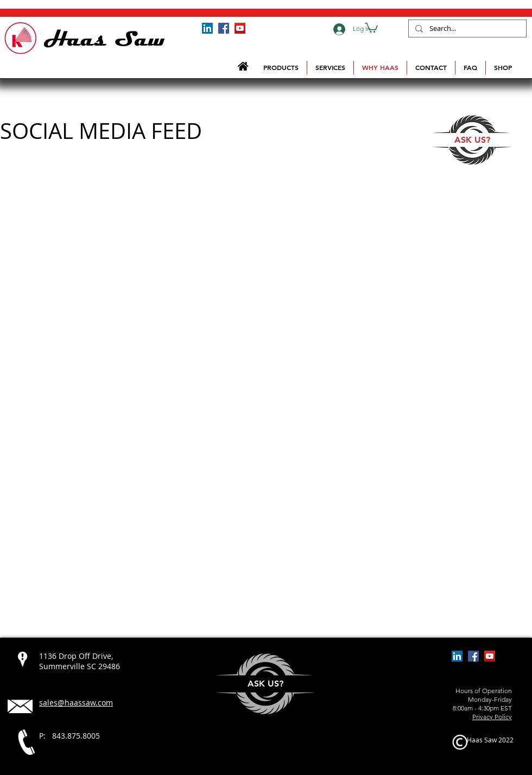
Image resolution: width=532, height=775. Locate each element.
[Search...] (466, 29)
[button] (371, 27)
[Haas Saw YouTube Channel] (240, 28)
